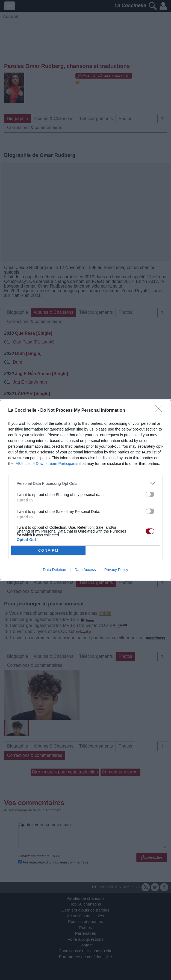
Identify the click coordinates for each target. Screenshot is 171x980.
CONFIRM (48, 550)
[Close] (160, 411)
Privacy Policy (116, 570)
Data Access (85, 570)
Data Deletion (54, 570)
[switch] (150, 494)
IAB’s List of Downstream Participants (46, 464)
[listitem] (85, 483)
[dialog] (85, 490)
